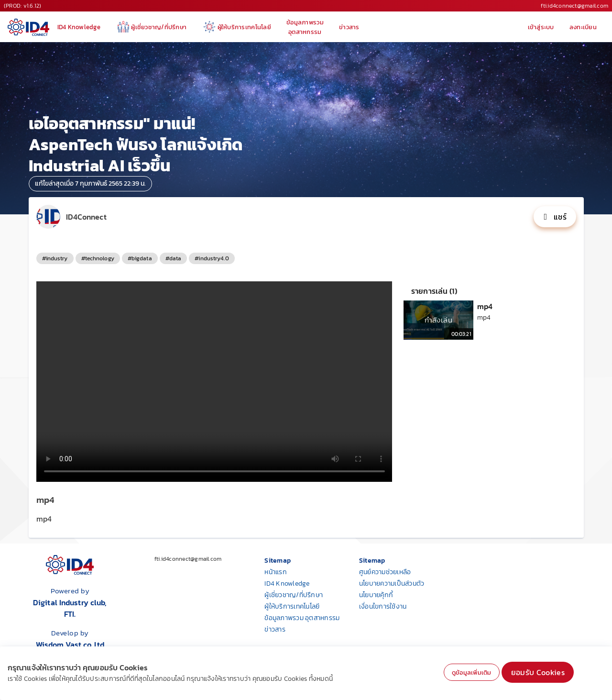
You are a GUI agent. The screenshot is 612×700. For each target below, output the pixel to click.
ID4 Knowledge (287, 583)
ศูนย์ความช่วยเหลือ (385, 572)
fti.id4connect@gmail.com (574, 6)
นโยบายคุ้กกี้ (376, 595)
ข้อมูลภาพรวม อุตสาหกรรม (302, 618)
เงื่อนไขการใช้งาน (383, 606)
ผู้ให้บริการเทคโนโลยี (292, 606)
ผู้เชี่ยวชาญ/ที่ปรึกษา (294, 595)
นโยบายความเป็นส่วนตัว (392, 583)
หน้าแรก (276, 572)
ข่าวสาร (275, 629)
